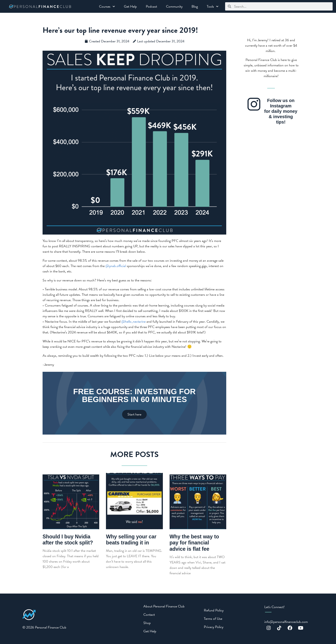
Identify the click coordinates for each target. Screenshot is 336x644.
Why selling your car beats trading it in (131, 540)
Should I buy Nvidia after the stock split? (68, 540)
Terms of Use (213, 619)
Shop (147, 623)
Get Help (130, 7)
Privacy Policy (214, 627)
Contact (149, 615)
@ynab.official (116, 266)
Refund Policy (214, 610)
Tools (213, 6)
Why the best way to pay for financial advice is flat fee (194, 543)
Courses (107, 6)
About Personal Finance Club (164, 606)
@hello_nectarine (134, 322)
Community (174, 7)
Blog (195, 7)
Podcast (151, 7)
